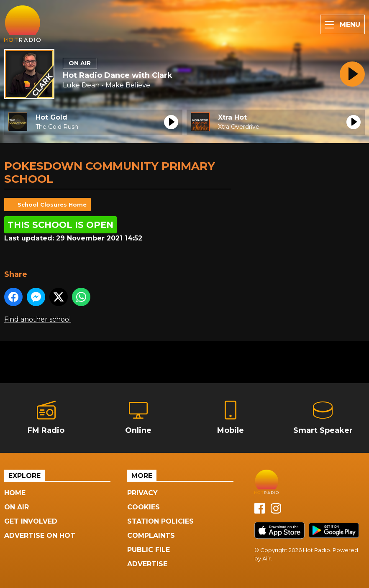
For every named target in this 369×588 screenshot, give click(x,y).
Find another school (38, 319)
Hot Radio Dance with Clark (118, 75)
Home (15, 493)
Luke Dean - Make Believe (106, 85)
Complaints (151, 536)
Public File (149, 550)
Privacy (142, 493)
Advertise (147, 564)
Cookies (143, 507)
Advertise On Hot (40, 536)
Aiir (266, 558)
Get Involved (31, 521)
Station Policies (160, 521)
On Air (17, 507)
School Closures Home (52, 205)
